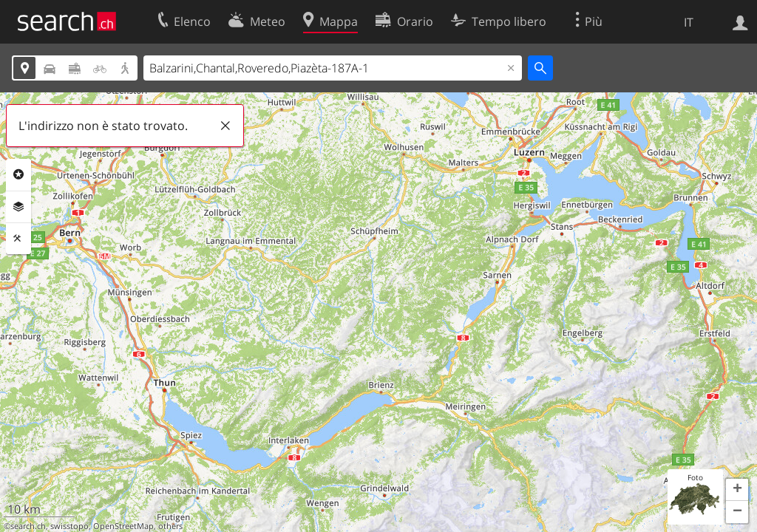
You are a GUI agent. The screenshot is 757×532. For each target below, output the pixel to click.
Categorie (18, 174)
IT (689, 22)
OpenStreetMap (123, 526)
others (170, 526)
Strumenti (18, 239)
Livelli (18, 207)
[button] (737, 490)
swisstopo (69, 526)
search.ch (28, 526)
